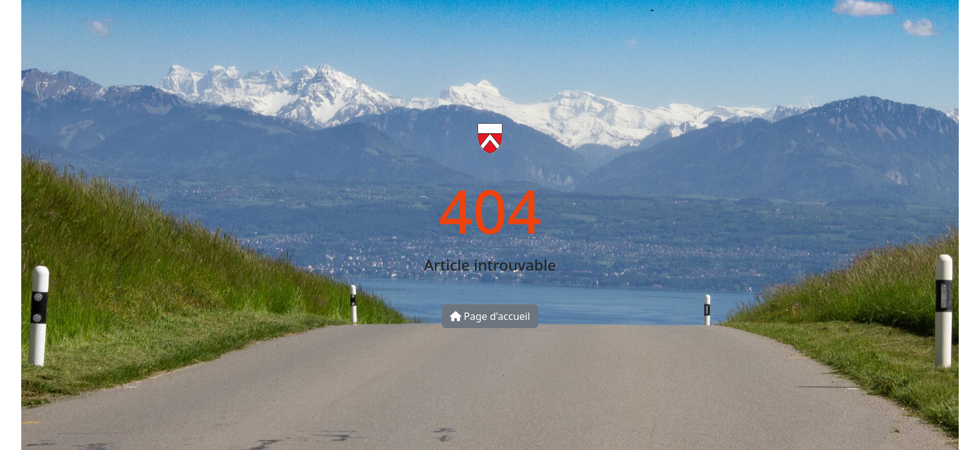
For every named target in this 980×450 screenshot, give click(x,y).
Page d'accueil (490, 316)
